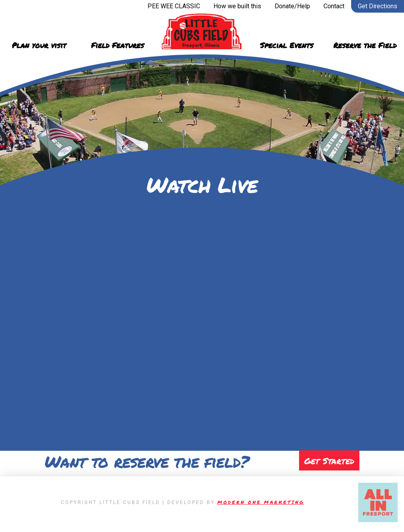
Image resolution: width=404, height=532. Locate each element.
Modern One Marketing (261, 506)
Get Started (327, 463)
